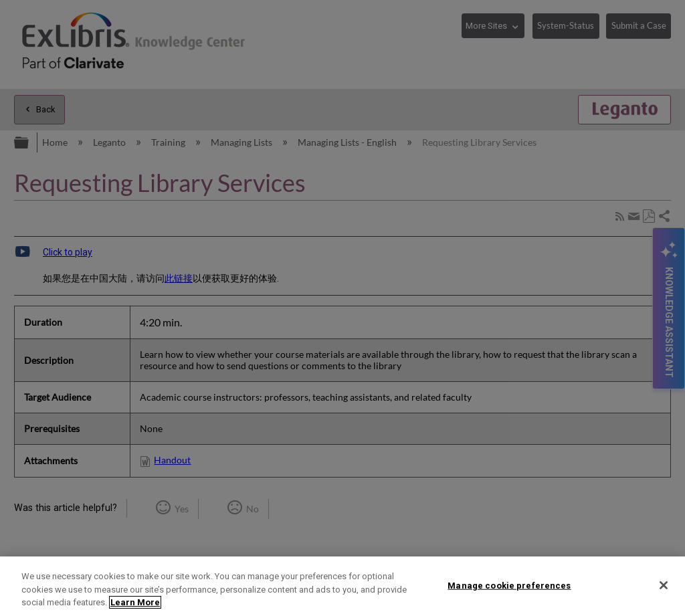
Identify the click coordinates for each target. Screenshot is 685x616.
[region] (342, 586)
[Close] (664, 585)
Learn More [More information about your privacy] (135, 602)
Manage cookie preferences (509, 585)
